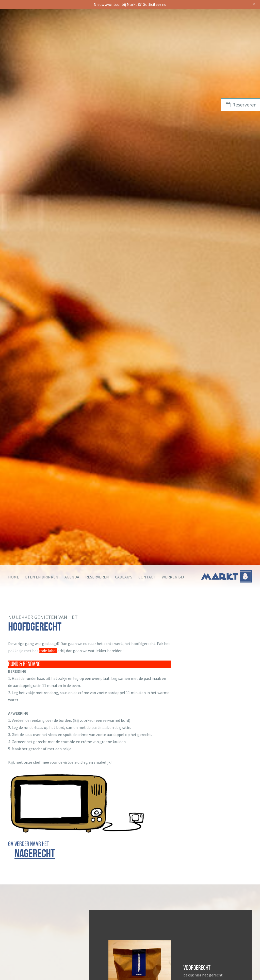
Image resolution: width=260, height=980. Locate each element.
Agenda (72, 577)
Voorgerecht (197, 968)
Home (14, 577)
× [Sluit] (254, 4)
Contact (147, 577)
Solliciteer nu (155, 4)
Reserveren (97, 577)
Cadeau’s (124, 577)
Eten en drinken (42, 577)
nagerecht (35, 853)
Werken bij (173, 577)
